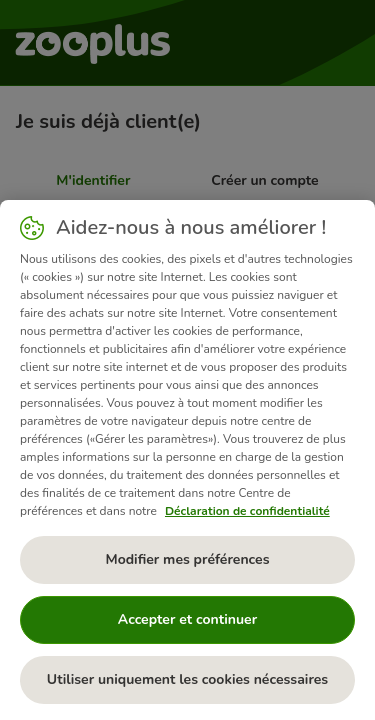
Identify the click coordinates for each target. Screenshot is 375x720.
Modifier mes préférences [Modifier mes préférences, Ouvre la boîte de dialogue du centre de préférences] (188, 559)
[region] (187, 460)
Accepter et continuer (187, 619)
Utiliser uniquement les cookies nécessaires (187, 679)
